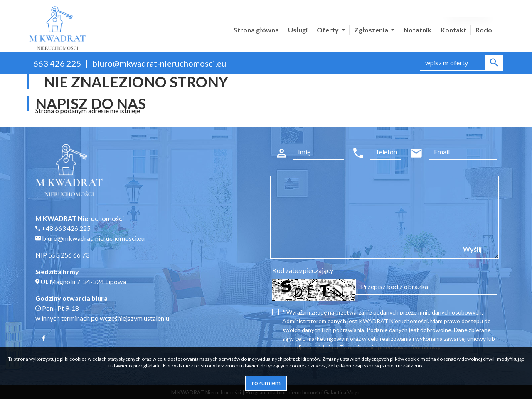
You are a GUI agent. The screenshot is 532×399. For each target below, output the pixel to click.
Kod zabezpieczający (303, 270)
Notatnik (417, 30)
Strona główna (256, 30)
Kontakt (453, 30)
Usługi (298, 30)
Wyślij (472, 249)
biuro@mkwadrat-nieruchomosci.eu (159, 63)
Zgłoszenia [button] (372, 30)
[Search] (461, 63)
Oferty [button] (328, 30)
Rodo (484, 30)
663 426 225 (57, 63)
